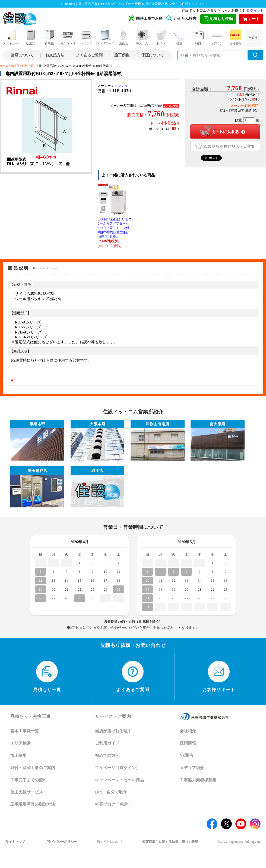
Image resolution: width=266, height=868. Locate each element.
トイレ (161, 37)
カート (251, 19)
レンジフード (105, 37)
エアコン (217, 37)
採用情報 (188, 743)
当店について (22, 55)
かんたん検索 (181, 18)
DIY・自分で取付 (111, 792)
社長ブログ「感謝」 (113, 804)
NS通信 (186, 756)
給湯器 (31, 37)
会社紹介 (188, 731)
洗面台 (124, 37)
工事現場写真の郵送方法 (33, 804)
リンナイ (121, 86)
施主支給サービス (27, 792)
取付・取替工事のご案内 (33, 768)
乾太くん (142, 37)
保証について (153, 55)
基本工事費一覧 (25, 731)
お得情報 (235, 37)
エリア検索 (20, 743)
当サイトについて (110, 842)
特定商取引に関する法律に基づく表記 (170, 842)
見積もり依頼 (218, 19)
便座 (179, 37)
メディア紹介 (192, 768)
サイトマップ (15, 842)
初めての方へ (107, 756)
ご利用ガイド (107, 743)
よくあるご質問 (89, 55)
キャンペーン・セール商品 (119, 780)
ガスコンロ (68, 37)
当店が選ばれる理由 (113, 731)
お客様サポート (219, 676)
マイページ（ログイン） (117, 768)
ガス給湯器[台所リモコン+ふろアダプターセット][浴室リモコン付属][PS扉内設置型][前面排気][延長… (115, 228)
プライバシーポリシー (61, 842)
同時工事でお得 (146, 18)
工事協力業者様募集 (198, 780)
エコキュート (12, 37)
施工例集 (122, 55)
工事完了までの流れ (29, 780)
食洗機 (49, 37)
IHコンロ (86, 37)
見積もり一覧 (47, 676)
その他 (254, 38)
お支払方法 (55, 55)
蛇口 (198, 37)
